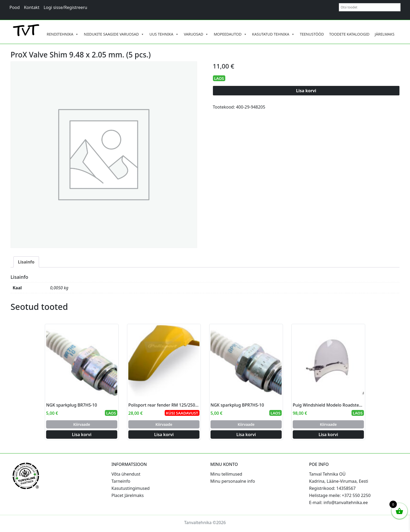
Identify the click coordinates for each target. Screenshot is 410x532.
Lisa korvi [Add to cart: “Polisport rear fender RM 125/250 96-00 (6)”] (164, 435)
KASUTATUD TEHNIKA (273, 34)
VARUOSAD (196, 34)
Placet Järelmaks (128, 495)
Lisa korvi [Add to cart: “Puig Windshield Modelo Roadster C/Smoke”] (328, 435)
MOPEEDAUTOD (230, 34)
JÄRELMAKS (385, 34)
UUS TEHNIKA (164, 34)
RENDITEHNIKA (63, 34)
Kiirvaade (82, 424)
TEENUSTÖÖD (312, 34)
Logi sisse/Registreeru (65, 7)
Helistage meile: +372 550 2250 (340, 495)
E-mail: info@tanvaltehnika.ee (338, 502)
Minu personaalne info (233, 481)
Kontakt (32, 7)
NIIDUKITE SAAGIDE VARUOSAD (114, 34)
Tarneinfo (121, 481)
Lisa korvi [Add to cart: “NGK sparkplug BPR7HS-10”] (246, 435)
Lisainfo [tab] (26, 262)
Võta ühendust (126, 474)
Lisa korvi (306, 91)
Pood (15, 7)
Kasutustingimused (131, 488)
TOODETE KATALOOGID (349, 34)
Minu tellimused (226, 474)
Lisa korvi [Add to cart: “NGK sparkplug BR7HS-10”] (82, 435)
